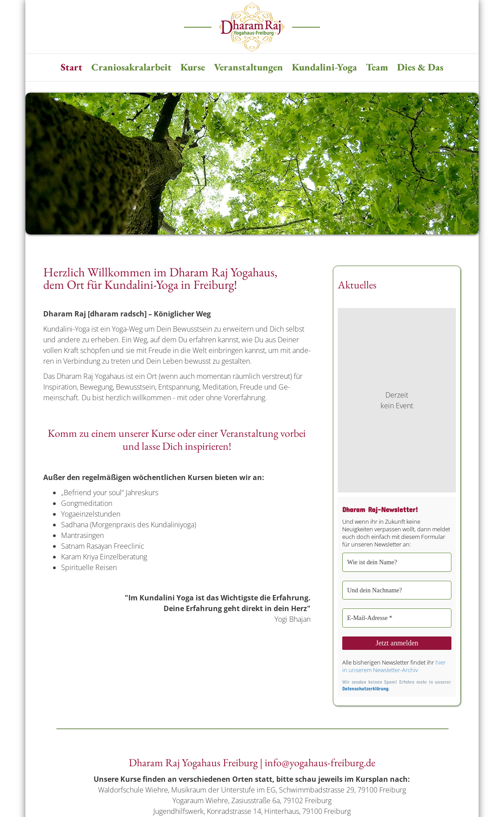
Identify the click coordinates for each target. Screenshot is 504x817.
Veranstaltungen (248, 67)
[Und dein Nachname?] (397, 589)
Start (72, 67)
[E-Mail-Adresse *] (397, 617)
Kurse (193, 67)
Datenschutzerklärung (365, 687)
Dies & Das (420, 67)
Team (377, 67)
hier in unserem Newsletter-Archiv (394, 664)
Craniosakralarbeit (131, 67)
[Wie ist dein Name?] (397, 562)
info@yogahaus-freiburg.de (320, 761)
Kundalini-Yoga (324, 67)
